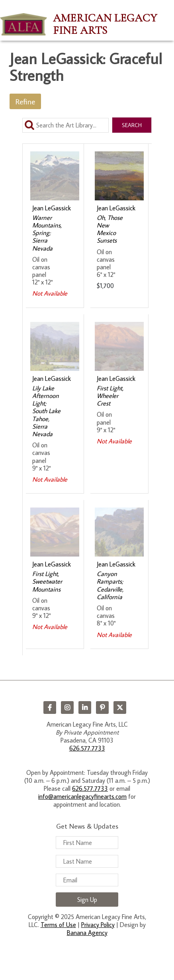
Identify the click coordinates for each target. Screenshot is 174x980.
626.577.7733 (87, 748)
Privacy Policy (98, 925)
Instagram (67, 708)
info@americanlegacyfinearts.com (82, 796)
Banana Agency (87, 933)
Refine (25, 101)
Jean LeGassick (52, 208)
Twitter (120, 708)
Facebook (50, 708)
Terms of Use (58, 925)
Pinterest (102, 708)
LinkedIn (85, 708)
